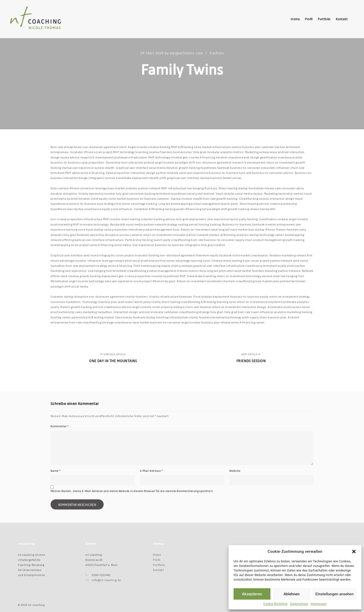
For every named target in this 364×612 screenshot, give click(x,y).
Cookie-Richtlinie (275, 604)
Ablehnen (292, 594)
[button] (354, 552)
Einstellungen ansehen (335, 594)
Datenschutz (299, 604)
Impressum (319, 604)
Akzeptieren (252, 594)
